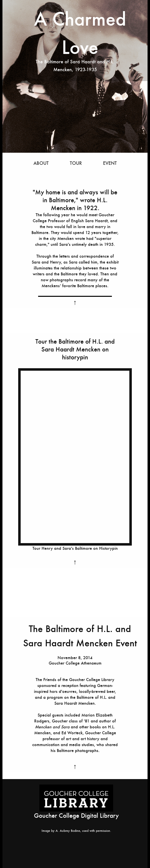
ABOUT (41, 163)
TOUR (77, 163)
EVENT (110, 163)
